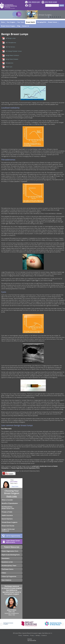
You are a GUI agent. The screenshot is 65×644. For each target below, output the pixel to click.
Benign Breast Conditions (12, 55)
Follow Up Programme (9, 576)
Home (3, 22)
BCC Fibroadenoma (11, 43)
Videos (4, 573)
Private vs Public (7, 512)
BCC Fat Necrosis (10, 47)
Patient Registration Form (10, 551)
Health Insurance (7, 515)
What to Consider (7, 500)
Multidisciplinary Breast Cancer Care (8, 508)
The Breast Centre (7, 569)
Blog (19, 26)
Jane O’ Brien (12, 483)
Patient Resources (12, 547)
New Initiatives (6, 580)
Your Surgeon (11, 22)
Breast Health (31, 22)
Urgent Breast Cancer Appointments (13, 541)
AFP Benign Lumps (11, 38)
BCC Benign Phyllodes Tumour (14, 51)
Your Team (21, 22)
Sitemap (37, 635)
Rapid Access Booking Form (11, 555)
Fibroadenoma (9, 63)
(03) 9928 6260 (51, 2)
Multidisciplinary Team (9, 566)
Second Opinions (7, 519)
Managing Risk (42, 22)
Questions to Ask (7, 562)
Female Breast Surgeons (10, 522)
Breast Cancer (53, 22)
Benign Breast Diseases (12, 59)
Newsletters (6, 558)
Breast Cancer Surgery (8, 26)
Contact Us (25, 26)
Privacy (32, 635)
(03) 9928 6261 (34, 2)
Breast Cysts (9, 67)
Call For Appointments (13, 536)
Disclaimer (26, 635)
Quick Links (12, 496)
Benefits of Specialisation (10, 503)
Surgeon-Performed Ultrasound (8, 530)
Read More (15, 486)
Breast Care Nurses (8, 526)
